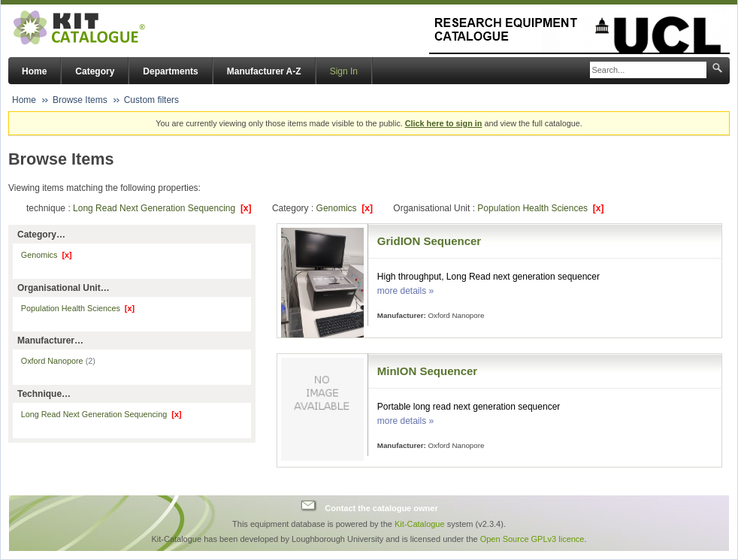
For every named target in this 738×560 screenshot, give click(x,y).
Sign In (344, 71)
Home (34, 71)
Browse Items (80, 100)
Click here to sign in (444, 123)
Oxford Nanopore (58, 361)
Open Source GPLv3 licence (532, 539)
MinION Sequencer (427, 371)
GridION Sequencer (429, 241)
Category (95, 71)
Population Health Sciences (540, 208)
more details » (405, 291)
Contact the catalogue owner (381, 507)
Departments (170, 71)
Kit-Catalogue (420, 524)
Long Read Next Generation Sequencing (162, 208)
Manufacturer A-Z (264, 71)
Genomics (345, 208)
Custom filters (151, 100)
